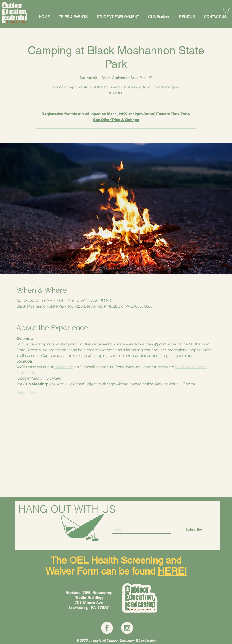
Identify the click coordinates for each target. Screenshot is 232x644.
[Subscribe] (194, 529)
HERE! (172, 571)
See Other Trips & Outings (116, 120)
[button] (225, 9)
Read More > (27, 392)
